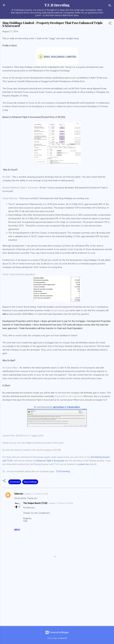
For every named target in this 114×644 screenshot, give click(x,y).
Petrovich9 (64, 638)
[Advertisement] (57, 600)
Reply (17, 530)
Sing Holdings (30, 482)
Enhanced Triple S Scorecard (50, 461)
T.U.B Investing (57, 5)
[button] (110, 24)
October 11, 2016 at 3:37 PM (36, 494)
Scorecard (15, 482)
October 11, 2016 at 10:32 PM (61, 503)
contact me (83, 464)
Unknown (19, 494)
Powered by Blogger (57, 632)
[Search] (110, 6)
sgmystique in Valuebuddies (66, 407)
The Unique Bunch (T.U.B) (35, 503)
